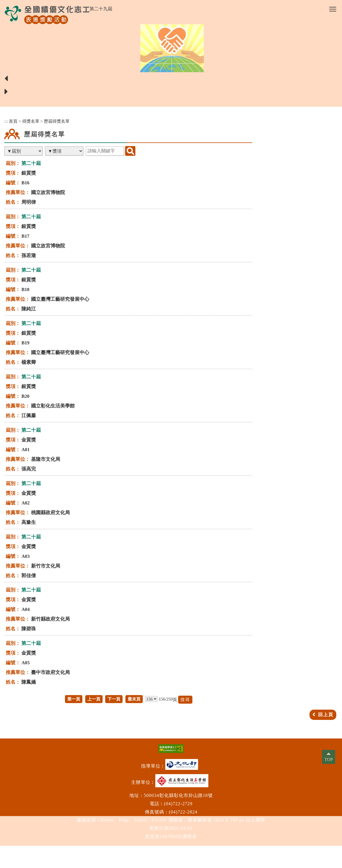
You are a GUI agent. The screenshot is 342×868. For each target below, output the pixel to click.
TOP (329, 759)
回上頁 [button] (326, 715)
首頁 (13, 121)
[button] (333, 9)
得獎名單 (31, 121)
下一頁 (114, 699)
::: (6, 121)
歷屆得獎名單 (57, 121)
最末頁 (134, 699)
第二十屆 (31, 163)
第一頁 (74, 699)
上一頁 (94, 699)
